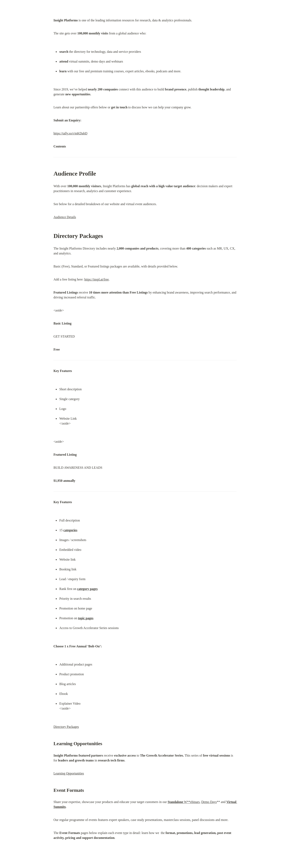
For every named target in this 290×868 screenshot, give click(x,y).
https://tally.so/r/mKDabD (70, 133)
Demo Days (209, 802)
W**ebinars (184, 802)
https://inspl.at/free (97, 279)
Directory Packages (66, 727)
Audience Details (65, 217)
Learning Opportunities (69, 773)
